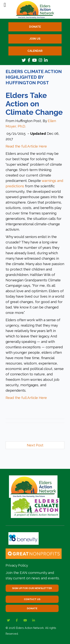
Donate (35, 27)
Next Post (35, 445)
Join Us (35, 39)
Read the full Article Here (26, 146)
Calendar (35, 51)
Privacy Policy (17, 565)
